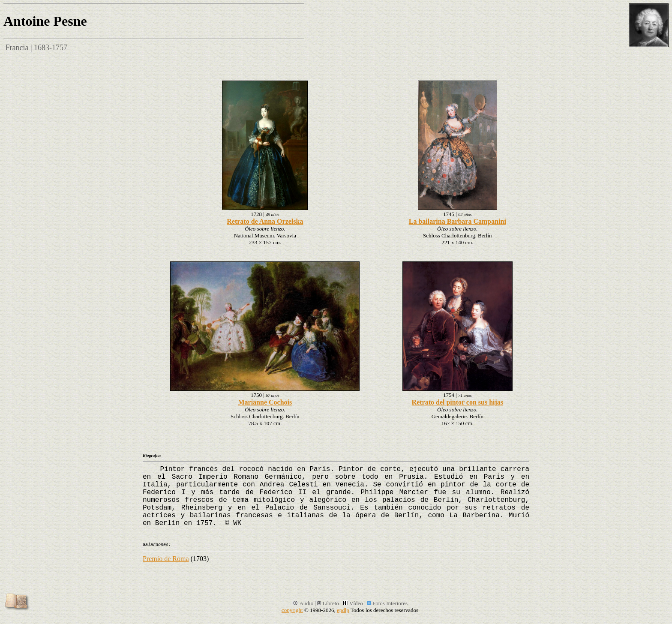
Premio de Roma (166, 559)
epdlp (343, 610)
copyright (292, 610)
